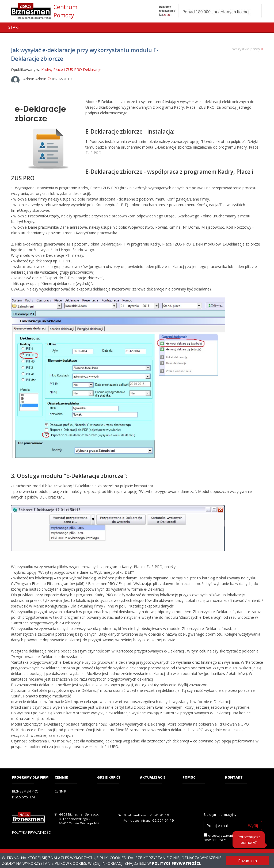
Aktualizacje (153, 777)
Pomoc (189, 777)
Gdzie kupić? (109, 777)
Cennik (61, 777)
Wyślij (253, 826)
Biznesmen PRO (25, 791)
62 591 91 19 (158, 815)
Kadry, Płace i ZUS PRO (62, 69)
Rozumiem (248, 861)
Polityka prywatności (32, 832)
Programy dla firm (30, 777)
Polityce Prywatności (176, 863)
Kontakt (234, 777)
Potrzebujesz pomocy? (249, 840)
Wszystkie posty (248, 49)
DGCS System (23, 797)
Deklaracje (92, 69)
